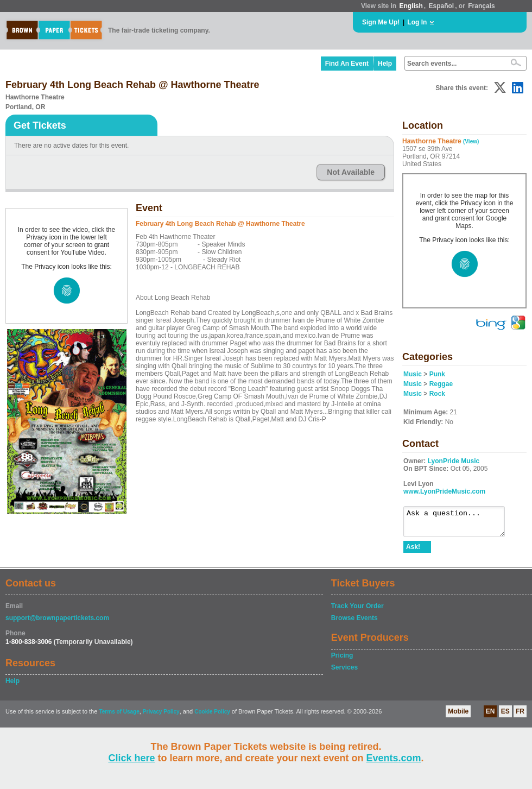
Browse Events (354, 623)
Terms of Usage (119, 717)
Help (385, 64)
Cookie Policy (212, 717)
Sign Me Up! (381, 22)
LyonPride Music (454, 461)
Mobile (458, 716)
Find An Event (347, 64)
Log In (417, 22)
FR (520, 716)
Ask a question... (460, 524)
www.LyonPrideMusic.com (444, 491)
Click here (131, 758)
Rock (437, 394)
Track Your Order (357, 611)
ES (505, 716)
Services (344, 672)
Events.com (394, 758)
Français (481, 6)
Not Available (351, 172)
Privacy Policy (161, 717)
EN (490, 716)
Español (442, 6)
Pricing (342, 660)
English (411, 6)
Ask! (413, 552)
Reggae (441, 384)
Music (413, 374)
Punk (437, 374)
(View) (471, 141)
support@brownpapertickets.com (57, 623)
